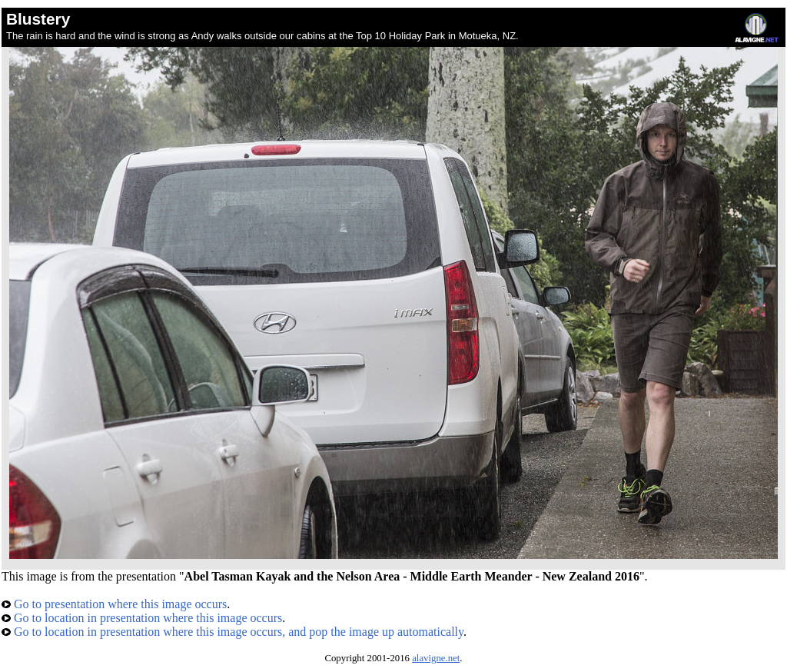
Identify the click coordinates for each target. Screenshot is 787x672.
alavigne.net (436, 658)
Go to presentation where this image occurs (114, 604)
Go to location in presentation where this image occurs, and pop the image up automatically (232, 632)
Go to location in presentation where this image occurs (142, 618)
